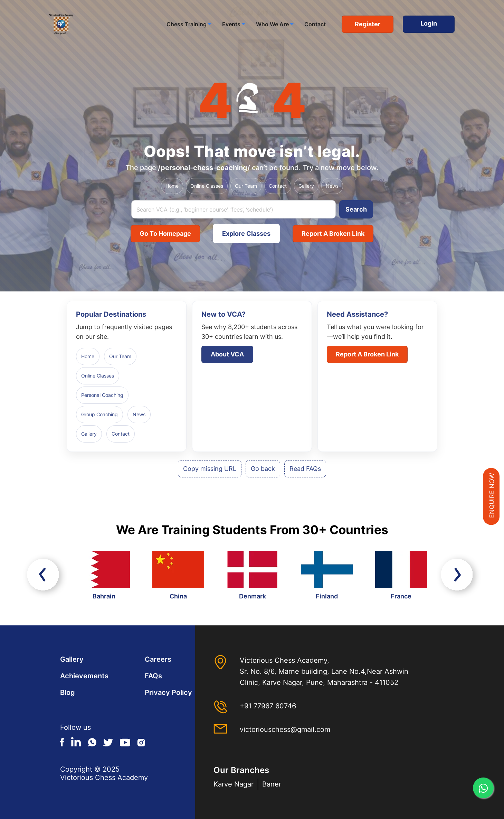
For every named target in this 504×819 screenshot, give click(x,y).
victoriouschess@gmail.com (285, 729)
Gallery (306, 186)
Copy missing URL (210, 469)
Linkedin (76, 742)
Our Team (246, 186)
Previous (45, 576)
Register (368, 24)
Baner (272, 784)
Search (356, 209)
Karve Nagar (234, 784)
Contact (315, 24)
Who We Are (272, 24)
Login (429, 23)
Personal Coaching (102, 395)
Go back (263, 469)
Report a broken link (333, 234)
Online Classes (207, 186)
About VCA (227, 354)
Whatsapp (92, 742)
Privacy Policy (168, 692)
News (332, 186)
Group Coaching (99, 414)
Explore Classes (246, 234)
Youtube (125, 742)
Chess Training (187, 24)
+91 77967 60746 (268, 706)
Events (231, 24)
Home (172, 186)
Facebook (62, 742)
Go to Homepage (165, 234)
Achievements (84, 676)
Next (459, 576)
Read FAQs (305, 469)
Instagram (141, 742)
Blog (68, 692)
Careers (158, 659)
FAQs (153, 676)
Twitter (108, 742)
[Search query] (234, 209)
